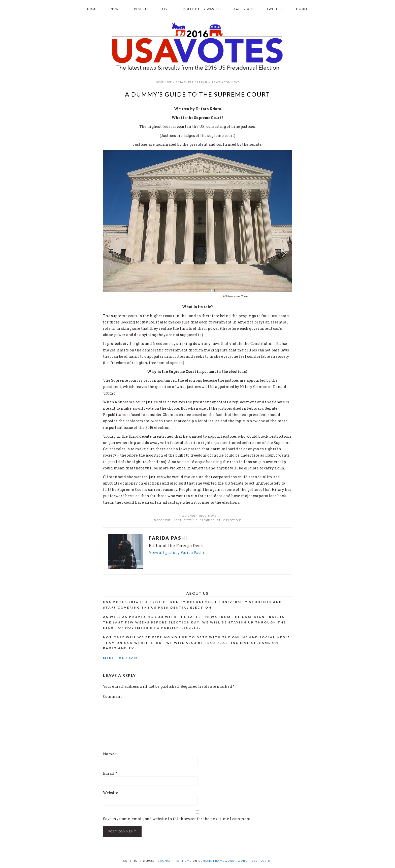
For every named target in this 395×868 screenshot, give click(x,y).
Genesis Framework (217, 861)
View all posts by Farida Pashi (177, 552)
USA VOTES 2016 (197, 47)
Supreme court (208, 520)
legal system (184, 520)
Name (110, 754)
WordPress (248, 861)
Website (111, 793)
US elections (232, 520)
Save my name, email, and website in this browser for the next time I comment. (177, 819)
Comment (112, 696)
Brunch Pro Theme (175, 861)
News (212, 516)
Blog (203, 516)
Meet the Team (120, 658)
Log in (266, 861)
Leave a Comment (226, 82)
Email (110, 773)
